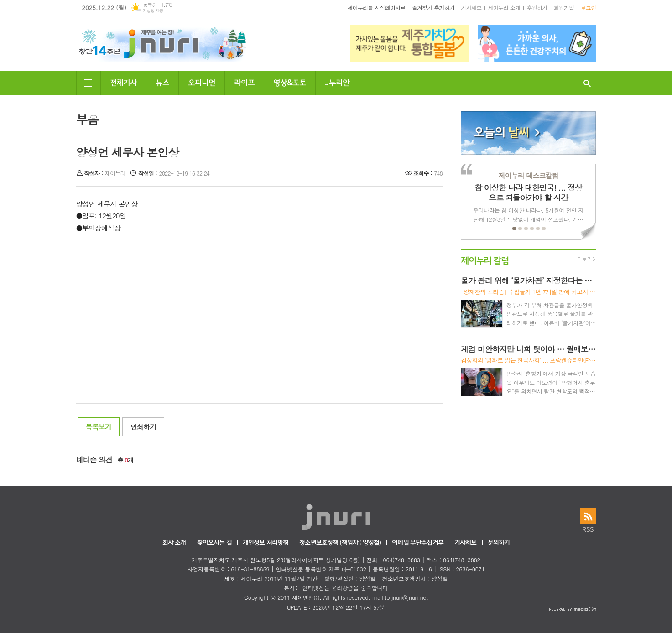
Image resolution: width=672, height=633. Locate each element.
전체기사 (124, 82)
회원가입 (564, 8)
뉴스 (162, 82)
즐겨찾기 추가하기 (433, 8)
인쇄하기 (143, 427)
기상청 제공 (153, 11)
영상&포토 (290, 82)
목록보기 (99, 427)
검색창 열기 (587, 83)
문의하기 (499, 543)
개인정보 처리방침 (266, 543)
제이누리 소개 (504, 8)
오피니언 (202, 82)
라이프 (244, 82)
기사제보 (471, 8)
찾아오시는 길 (214, 543)
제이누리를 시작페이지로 (376, 8)
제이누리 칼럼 (485, 260)
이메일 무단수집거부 (418, 543)
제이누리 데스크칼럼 (529, 175)
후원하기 (537, 8)
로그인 (589, 8)
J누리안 (337, 82)
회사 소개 (174, 543)
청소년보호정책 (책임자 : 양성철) (340, 543)
